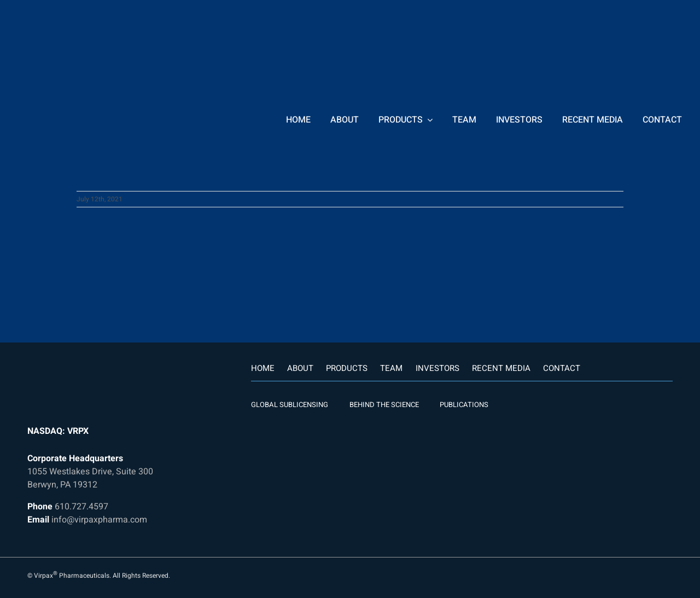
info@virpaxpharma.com (99, 520)
